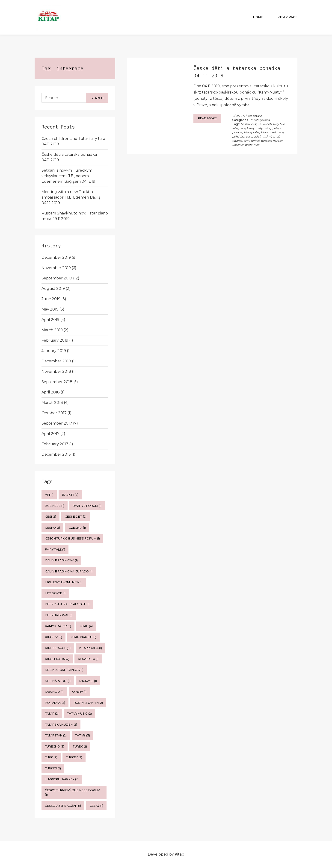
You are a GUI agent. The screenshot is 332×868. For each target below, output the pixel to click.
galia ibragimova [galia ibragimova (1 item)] (61, 560)
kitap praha (251, 132)
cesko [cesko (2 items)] (52, 528)
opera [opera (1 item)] (79, 692)
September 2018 (57, 382)
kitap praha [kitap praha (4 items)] (57, 659)
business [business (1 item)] (55, 506)
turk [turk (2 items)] (51, 757)
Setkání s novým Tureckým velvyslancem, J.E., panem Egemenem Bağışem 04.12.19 (68, 176)
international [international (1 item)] (59, 615)
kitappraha (255, 116)
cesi (254, 124)
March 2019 (52, 330)
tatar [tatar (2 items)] (52, 713)
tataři (276, 136)
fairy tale (279, 124)
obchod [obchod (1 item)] (54, 692)
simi (268, 136)
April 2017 (50, 434)
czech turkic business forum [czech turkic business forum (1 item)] (72, 538)
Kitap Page (288, 17)
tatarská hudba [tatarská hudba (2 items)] (61, 724)
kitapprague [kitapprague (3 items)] (58, 648)
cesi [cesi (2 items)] (50, 516)
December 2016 (56, 454)
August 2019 (53, 289)
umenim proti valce (246, 145)
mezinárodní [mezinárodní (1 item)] (58, 681)
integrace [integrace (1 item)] (55, 593)
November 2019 (56, 268)
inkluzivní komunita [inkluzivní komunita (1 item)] (64, 582)
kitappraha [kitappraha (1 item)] (91, 648)
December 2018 (56, 361)
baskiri (245, 124)
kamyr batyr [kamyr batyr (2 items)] (58, 626)
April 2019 (50, 320)
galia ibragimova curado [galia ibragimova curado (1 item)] (69, 571)
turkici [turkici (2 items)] (53, 768)
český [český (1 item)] (96, 806)
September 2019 (57, 278)
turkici (255, 141)
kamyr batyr (255, 128)
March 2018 (52, 403)
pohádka (238, 136)
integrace (239, 128)
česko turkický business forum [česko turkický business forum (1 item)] (73, 792)
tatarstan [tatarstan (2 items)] (56, 735)
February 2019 (55, 340)
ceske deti (265, 124)
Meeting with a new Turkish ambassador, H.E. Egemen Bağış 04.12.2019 (71, 197)
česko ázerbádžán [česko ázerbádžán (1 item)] (63, 806)
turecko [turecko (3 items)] (55, 746)
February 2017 (55, 444)
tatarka (237, 141)
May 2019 (50, 309)
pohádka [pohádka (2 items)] (55, 703)
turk (246, 141)
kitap (269, 128)
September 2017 (57, 423)
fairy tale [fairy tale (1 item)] (55, 549)
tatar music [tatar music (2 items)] (80, 713)
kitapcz (265, 132)
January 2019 (54, 351)
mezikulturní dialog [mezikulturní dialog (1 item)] (64, 670)
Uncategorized (259, 120)
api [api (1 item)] (49, 495)
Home (258, 17)
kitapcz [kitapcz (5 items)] (53, 637)
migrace (278, 132)
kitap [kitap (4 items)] (86, 626)
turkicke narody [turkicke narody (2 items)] (62, 779)
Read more (207, 118)
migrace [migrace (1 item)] (88, 681)
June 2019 (51, 299)
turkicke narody (272, 141)
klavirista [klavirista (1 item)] (88, 659)
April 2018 (51, 392)
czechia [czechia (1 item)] (77, 528)
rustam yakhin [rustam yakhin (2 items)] (88, 703)
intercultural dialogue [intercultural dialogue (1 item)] (67, 604)
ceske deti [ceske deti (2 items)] (76, 516)
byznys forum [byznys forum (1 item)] (87, 506)
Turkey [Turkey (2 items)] (74, 757)
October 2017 (54, 413)
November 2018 (56, 371)
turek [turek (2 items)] (80, 746)
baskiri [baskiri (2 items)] (70, 495)
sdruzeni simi (255, 136)
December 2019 (56, 257)
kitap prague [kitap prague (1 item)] (83, 637)
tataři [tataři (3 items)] (83, 735)
